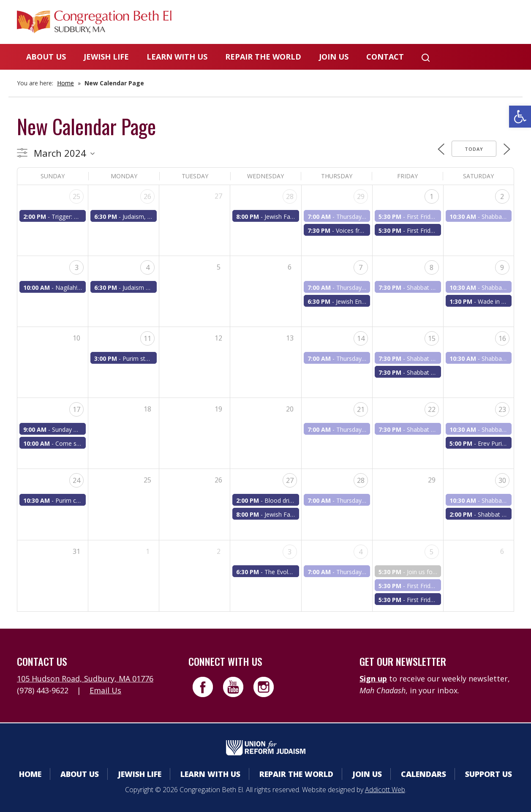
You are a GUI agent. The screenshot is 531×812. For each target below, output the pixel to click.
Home (65, 83)
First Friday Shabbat (434, 217)
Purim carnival (75, 500)
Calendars (359, 23)
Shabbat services (430, 287)
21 (361, 409)
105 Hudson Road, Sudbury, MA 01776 (85, 678)
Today (474, 149)
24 (76, 480)
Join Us (334, 57)
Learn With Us (177, 57)
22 (432, 409)
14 (361, 338)
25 (76, 196)
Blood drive (280, 500)
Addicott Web (385, 790)
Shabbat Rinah (426, 358)
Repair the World (263, 57)
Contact (385, 57)
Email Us (105, 690)
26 (147, 196)
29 (361, 196)
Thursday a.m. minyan (366, 217)
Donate (416, 23)
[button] (520, 117)
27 (290, 480)
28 (290, 196)
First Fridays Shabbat (435, 230)
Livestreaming (481, 23)
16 (502, 338)
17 (76, 409)
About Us (46, 57)
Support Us (489, 774)
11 (147, 338)
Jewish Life (106, 57)
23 (502, 409)
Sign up (373, 678)
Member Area (290, 23)
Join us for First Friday (437, 572)
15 (432, 338)
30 (502, 480)
